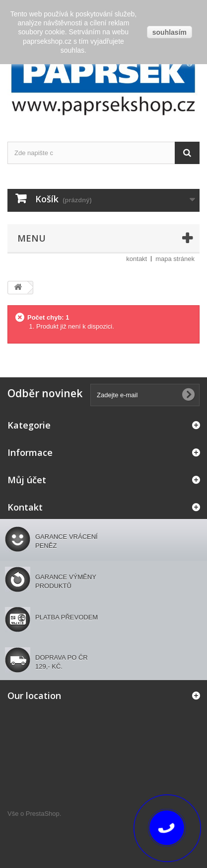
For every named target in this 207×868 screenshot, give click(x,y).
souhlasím (170, 32)
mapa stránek (175, 259)
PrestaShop (43, 814)
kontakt (137, 259)
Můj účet (27, 480)
